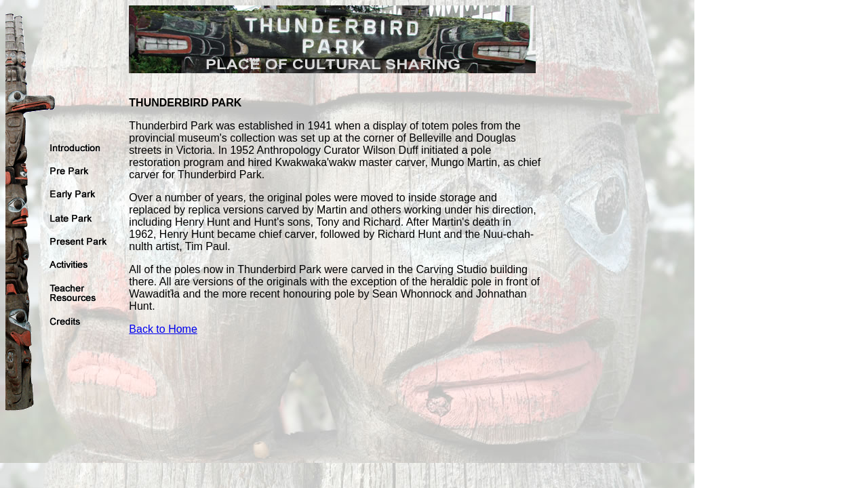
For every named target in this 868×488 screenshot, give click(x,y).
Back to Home (163, 329)
